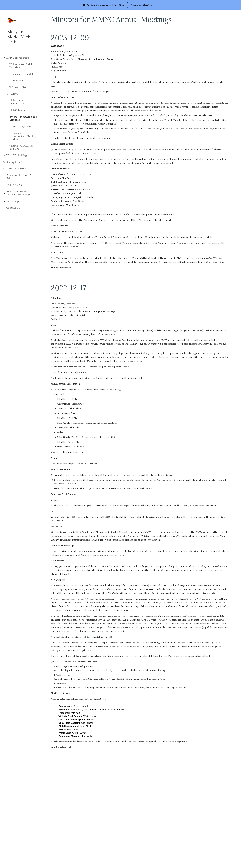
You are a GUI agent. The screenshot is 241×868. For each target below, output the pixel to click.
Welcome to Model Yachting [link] (21, 66)
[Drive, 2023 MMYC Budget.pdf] (140, 812)
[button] (237, 14)
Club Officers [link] (17, 110)
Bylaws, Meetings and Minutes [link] (23, 118)
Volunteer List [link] (18, 87)
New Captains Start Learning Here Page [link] (18, 193)
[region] (120, 5)
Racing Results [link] (15, 162)
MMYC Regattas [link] (16, 169)
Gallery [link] (14, 94)
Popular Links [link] (14, 185)
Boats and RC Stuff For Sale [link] (20, 177)
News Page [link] (13, 201)
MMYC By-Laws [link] (22, 126)
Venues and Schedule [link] (22, 74)
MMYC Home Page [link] (18, 58)
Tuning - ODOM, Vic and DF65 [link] (21, 147)
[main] (140, 19)
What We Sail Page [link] (17, 155)
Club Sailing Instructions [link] (17, 102)
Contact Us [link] (13, 208)
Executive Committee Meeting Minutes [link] (25, 136)
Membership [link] (17, 81)
